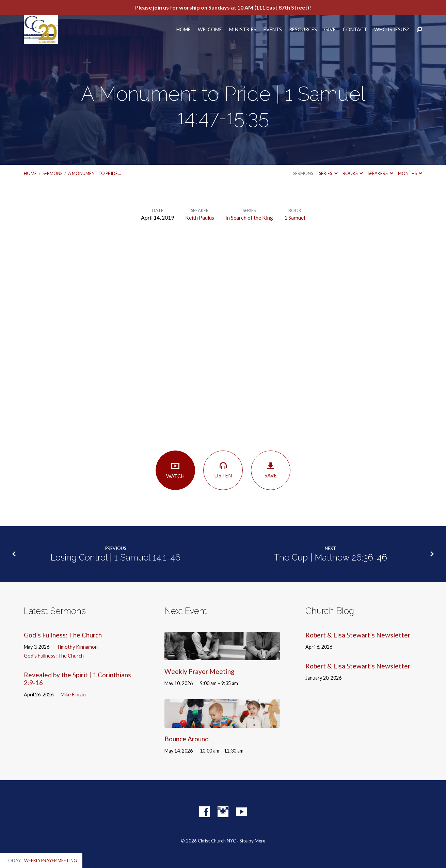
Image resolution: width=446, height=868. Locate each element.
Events (273, 30)
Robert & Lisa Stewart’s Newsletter (358, 635)
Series (328, 173)
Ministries (243, 30)
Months (410, 173)
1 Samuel (295, 217)
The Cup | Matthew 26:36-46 (331, 557)
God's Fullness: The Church (54, 656)
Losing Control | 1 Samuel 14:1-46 (115, 557)
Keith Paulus (200, 217)
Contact (355, 30)
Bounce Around (187, 739)
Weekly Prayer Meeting (200, 671)
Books (353, 173)
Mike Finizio (73, 695)
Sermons (52, 173)
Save (271, 470)
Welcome (210, 30)
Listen (223, 470)
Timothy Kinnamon (77, 647)
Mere (260, 841)
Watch (175, 470)
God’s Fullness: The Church (63, 635)
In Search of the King (249, 217)
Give (330, 30)
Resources (303, 30)
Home (184, 30)
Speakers (380, 173)
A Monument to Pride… (94, 173)
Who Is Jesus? (392, 30)
